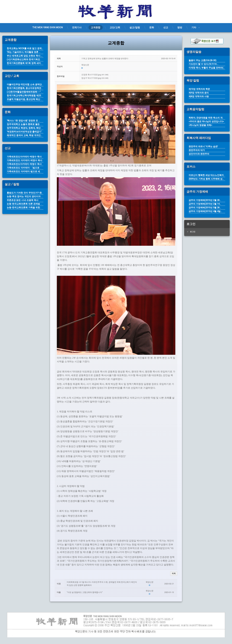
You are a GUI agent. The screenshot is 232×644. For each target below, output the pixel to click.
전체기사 (77, 27)
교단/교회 (115, 27)
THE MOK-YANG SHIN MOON (48, 27)
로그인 (193, 232)
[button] (129, 65)
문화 (152, 27)
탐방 (180, 27)
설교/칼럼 (135, 27)
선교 (166, 27)
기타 (194, 27)
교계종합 (96, 27)
